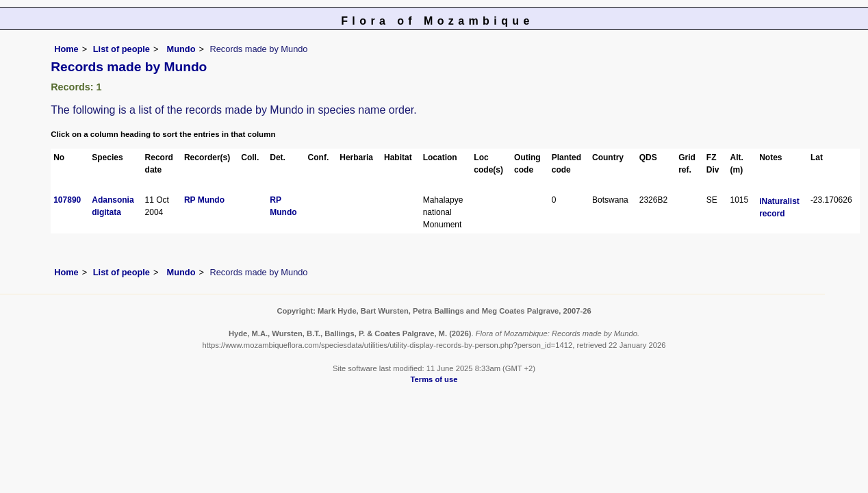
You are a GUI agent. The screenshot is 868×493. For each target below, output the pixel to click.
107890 (67, 200)
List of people (122, 49)
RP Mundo (204, 200)
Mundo (180, 49)
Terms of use (434, 379)
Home (66, 49)
